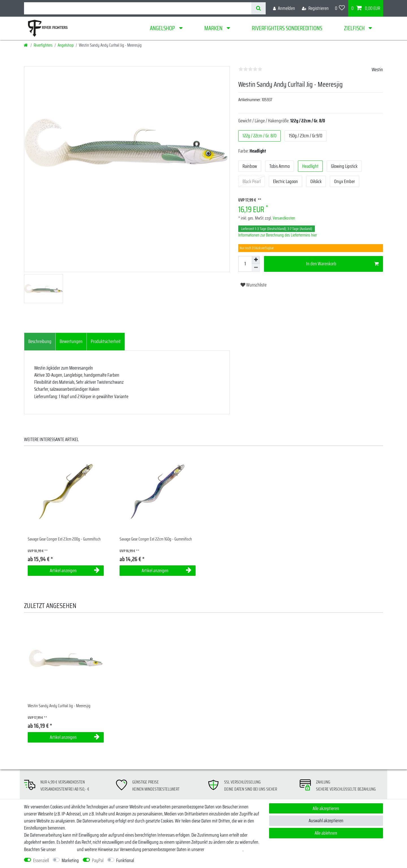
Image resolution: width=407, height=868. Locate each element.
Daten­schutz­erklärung (224, 849)
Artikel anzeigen (75, 570)
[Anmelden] (284, 8)
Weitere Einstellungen (157, 861)
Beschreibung (40, 341)
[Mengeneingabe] (245, 264)
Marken (214, 28)
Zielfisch (355, 28)
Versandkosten (283, 218)
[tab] (40, 342)
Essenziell (41, 861)
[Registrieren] (315, 8)
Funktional (125, 861)
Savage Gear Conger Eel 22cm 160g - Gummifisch (156, 539)
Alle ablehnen (326, 833)
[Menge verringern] (256, 268)
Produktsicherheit (106, 341)
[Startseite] (26, 45)
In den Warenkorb (342, 264)
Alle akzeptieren (326, 808)
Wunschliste (254, 285)
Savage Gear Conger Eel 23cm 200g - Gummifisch (64, 539)
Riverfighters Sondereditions (287, 28)
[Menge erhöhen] (256, 260)
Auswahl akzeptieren (326, 821)
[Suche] (258, 8)
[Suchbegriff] (138, 8)
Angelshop (163, 28)
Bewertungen (71, 341)
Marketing (70, 861)
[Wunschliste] (340, 8)
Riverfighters (43, 45)
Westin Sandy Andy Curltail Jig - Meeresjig (59, 706)
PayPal (98, 861)
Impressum (66, 849)
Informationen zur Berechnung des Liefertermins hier (278, 235)
